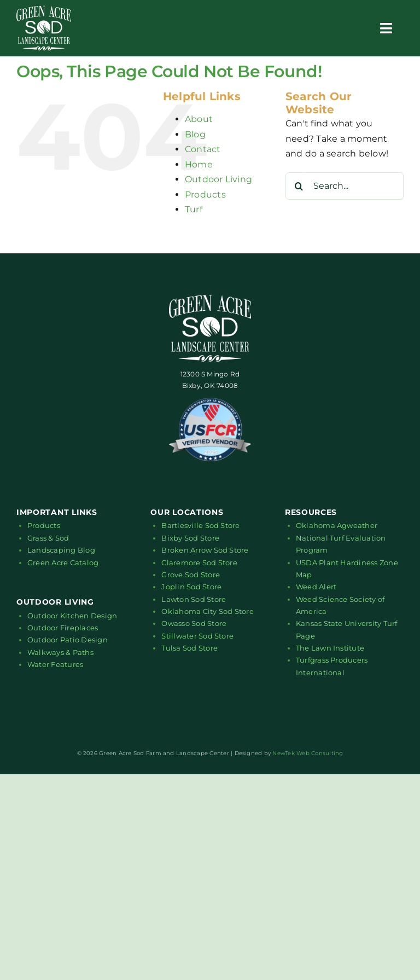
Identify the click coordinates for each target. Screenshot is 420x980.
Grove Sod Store (191, 575)
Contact (203, 149)
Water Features (55, 664)
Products (205, 195)
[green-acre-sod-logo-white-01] (44, 10)
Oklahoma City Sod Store (208, 611)
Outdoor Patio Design (68, 640)
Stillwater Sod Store (197, 636)
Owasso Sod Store (194, 623)
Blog (195, 134)
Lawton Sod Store (194, 599)
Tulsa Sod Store (189, 648)
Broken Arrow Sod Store (205, 550)
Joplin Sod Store (191, 587)
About (199, 119)
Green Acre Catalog (63, 563)
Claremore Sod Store (199, 563)
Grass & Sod (48, 538)
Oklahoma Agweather (337, 525)
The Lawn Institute (330, 648)
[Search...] (345, 186)
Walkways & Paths (60, 652)
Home (199, 164)
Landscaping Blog (61, 550)
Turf (194, 209)
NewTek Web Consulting (308, 753)
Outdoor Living (218, 179)
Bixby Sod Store (190, 538)
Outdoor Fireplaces (63, 628)
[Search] (299, 186)
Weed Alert (316, 587)
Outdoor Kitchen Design (72, 616)
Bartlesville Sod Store (200, 525)
